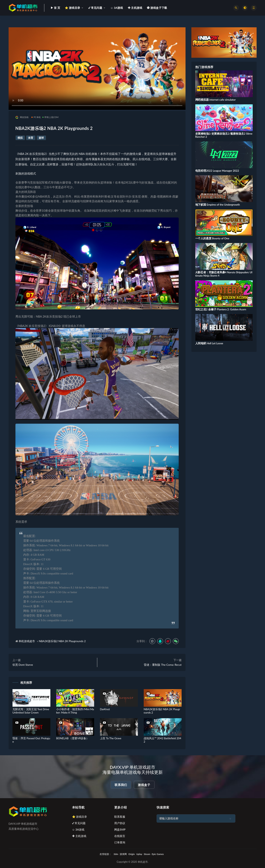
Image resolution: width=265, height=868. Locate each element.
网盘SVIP (120, 829)
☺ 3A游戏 (78, 829)
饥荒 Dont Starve (23, 665)
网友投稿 (22, 117)
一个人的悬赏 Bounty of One (212, 238)
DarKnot (105, 709)
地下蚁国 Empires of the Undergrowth (218, 205)
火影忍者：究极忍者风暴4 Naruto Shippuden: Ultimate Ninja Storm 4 (224, 274)
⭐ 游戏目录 (80, 817)
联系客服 (120, 817)
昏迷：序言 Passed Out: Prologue (31, 740)
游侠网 (123, 854)
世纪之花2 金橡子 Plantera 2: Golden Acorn (221, 309)
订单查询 (120, 842)
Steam (147, 854)
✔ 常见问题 (79, 823)
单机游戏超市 (27, 641)
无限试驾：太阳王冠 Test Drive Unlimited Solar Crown (31, 711)
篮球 (41, 138)
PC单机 (36, 117)
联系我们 (121, 785)
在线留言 (120, 836)
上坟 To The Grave (111, 738)
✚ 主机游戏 (79, 836)
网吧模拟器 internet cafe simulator (215, 100)
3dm (116, 854)
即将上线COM (50, 117)
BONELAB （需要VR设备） (73, 738)
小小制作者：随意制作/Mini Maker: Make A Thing (75, 711)
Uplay (139, 854)
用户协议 (120, 823)
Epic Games (158, 854)
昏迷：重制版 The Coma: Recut (163, 665)
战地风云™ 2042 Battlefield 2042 (162, 740)
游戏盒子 (144, 785)
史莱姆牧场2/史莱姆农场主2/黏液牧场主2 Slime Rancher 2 (224, 135)
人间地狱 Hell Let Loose (209, 343)
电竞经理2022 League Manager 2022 (217, 171)
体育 (31, 138)
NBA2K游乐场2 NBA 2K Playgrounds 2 (62, 641)
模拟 (20, 138)
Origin (132, 854)
